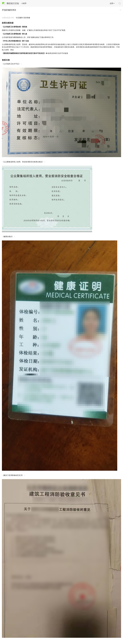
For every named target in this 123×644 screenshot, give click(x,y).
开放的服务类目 (9, 10)
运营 (111, 3)
